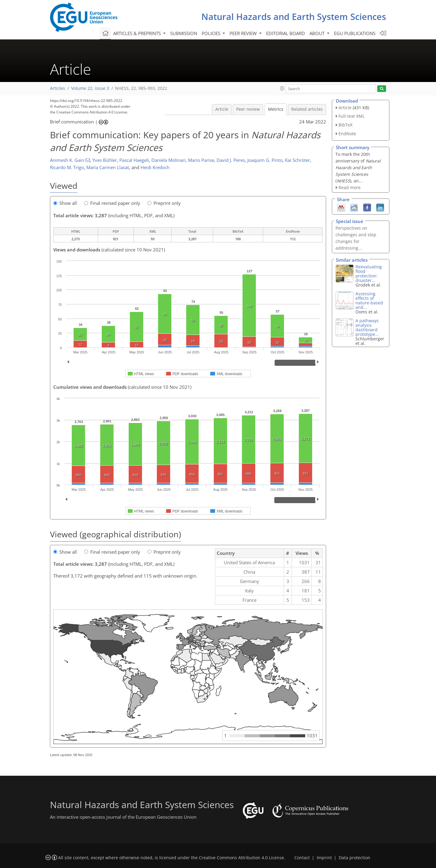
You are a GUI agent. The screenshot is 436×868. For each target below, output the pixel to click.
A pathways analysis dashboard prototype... (367, 327)
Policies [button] (212, 33)
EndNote (347, 134)
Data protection (355, 858)
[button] (282, 88)
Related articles (307, 109)
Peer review (248, 109)
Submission (184, 33)
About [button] (318, 33)
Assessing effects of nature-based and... (369, 300)
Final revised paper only (112, 203)
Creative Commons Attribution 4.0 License (241, 858)
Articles (58, 88)
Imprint (324, 858)
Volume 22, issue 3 (90, 88)
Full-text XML (352, 116)
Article (222, 109)
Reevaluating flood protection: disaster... (369, 274)
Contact (302, 858)
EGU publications (355, 33)
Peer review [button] (244, 33)
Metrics (276, 109)
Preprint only (164, 203)
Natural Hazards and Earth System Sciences (294, 16)
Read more (350, 187)
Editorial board (286, 33)
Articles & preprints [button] (138, 33)
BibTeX (345, 125)
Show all (65, 203)
